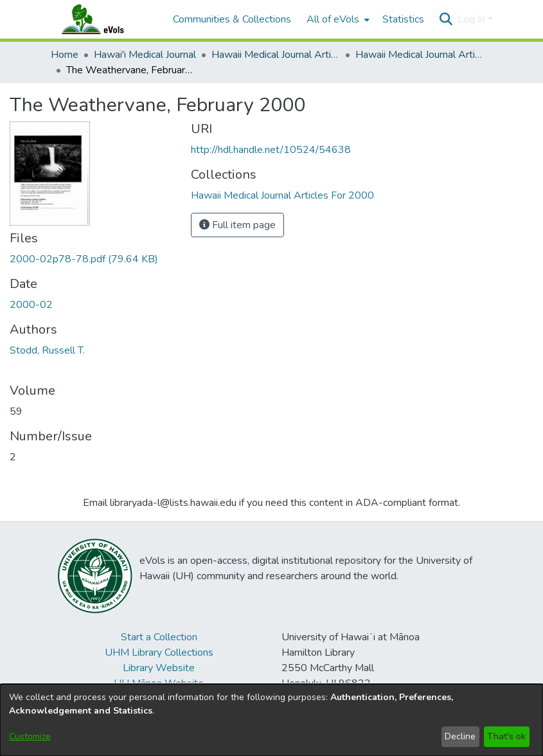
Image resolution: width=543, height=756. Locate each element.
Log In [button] (473, 19)
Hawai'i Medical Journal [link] (145, 55)
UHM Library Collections (159, 652)
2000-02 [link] (31, 305)
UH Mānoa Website (159, 683)
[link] (84, 259)
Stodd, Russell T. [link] (47, 350)
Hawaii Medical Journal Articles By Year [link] (276, 55)
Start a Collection (159, 637)
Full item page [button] (237, 225)
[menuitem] (337, 19)
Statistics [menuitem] (403, 19)
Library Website (159, 668)
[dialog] (271, 720)
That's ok (506, 736)
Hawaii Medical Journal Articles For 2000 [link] (420, 55)
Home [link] (65, 55)
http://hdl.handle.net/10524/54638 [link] (271, 150)
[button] (446, 19)
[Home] (105, 19)
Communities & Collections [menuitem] (232, 19)
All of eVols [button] (333, 19)
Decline (460, 736)
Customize (30, 736)
